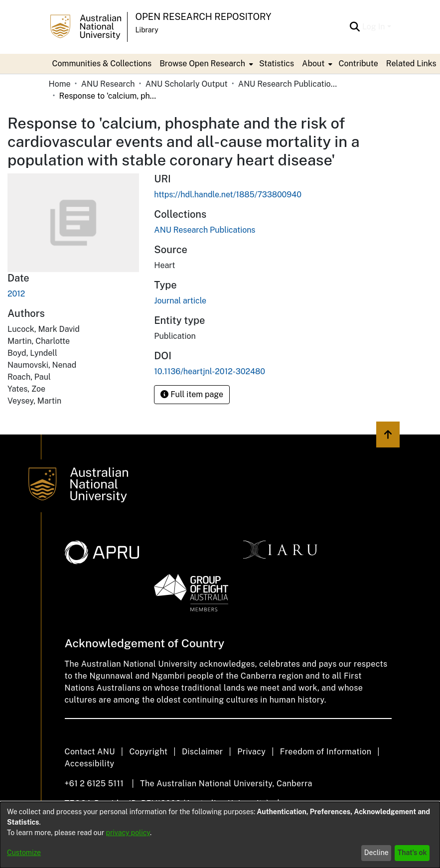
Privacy (251, 752)
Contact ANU (90, 752)
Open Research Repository (204, 17)
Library (147, 30)
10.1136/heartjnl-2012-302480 (210, 371)
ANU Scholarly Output (187, 84)
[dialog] (220, 835)
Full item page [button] (192, 394)
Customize (24, 853)
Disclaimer (203, 752)
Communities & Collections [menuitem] (102, 64)
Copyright (148, 752)
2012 (16, 294)
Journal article (180, 301)
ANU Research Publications (288, 84)
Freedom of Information (326, 752)
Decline (376, 853)
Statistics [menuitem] (277, 64)
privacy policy (128, 833)
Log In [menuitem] (374, 27)
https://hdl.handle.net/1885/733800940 (228, 195)
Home (60, 84)
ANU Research (108, 84)
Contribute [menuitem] (358, 64)
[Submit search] (355, 27)
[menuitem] (205, 64)
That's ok (412, 853)
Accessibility (90, 764)
